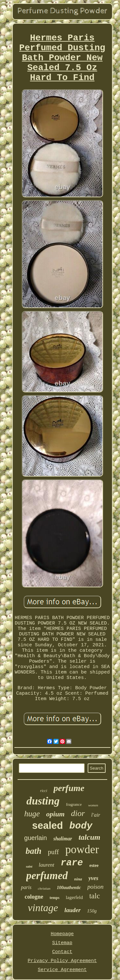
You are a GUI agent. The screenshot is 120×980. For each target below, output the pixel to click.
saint (29, 866)
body (81, 826)
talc (95, 896)
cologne (34, 897)
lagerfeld (74, 897)
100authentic (69, 888)
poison (96, 887)
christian (44, 888)
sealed (48, 825)
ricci (44, 791)
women (93, 805)
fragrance (74, 804)
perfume (69, 788)
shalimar (63, 839)
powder (82, 849)
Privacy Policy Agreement (62, 961)
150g (92, 911)
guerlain (36, 838)
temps (55, 898)
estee (94, 866)
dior (78, 813)
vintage (43, 908)
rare (72, 863)
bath (34, 851)
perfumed (47, 876)
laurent (46, 865)
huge (32, 814)
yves (93, 878)
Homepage (62, 934)
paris (26, 887)
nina (78, 879)
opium (55, 814)
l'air (96, 815)
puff (53, 852)
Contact (62, 952)
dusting (43, 801)
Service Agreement (62, 970)
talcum (89, 837)
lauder (72, 910)
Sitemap (62, 943)
